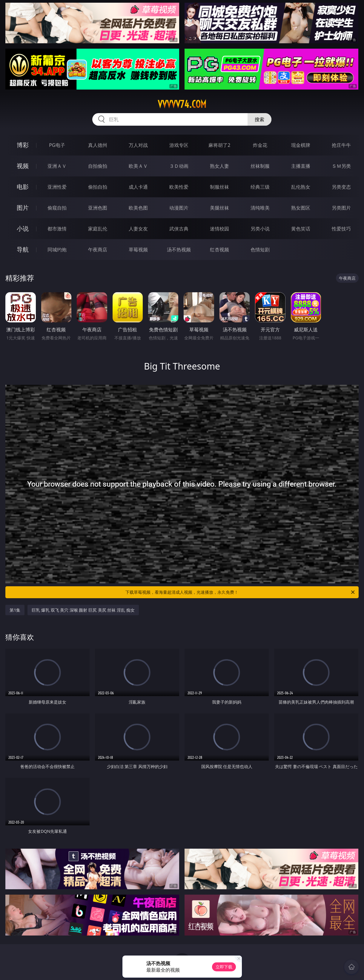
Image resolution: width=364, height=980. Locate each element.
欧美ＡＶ (138, 166)
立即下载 (224, 967)
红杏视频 (219, 250)
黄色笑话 (301, 229)
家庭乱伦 (98, 229)
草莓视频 (138, 250)
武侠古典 (179, 229)
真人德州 (98, 145)
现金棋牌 (301, 145)
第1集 (15, 610)
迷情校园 (219, 229)
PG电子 (57, 145)
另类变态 (341, 187)
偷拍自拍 (98, 187)
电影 (23, 187)
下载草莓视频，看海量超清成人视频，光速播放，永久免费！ (240, 592)
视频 (23, 166)
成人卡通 (138, 187)
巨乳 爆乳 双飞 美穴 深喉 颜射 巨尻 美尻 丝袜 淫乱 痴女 (83, 610)
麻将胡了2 (219, 145)
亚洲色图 (98, 208)
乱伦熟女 (301, 187)
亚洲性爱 (57, 187)
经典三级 (260, 187)
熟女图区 (301, 208)
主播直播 (301, 166)
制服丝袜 (219, 187)
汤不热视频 (179, 250)
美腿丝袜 (219, 208)
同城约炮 (57, 250)
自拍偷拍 (98, 166)
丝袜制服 (260, 166)
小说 (23, 229)
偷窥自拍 (57, 208)
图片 (23, 208)
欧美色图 (138, 208)
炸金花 (260, 145)
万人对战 (138, 145)
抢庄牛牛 (341, 145)
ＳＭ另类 (341, 166)
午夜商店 (98, 250)
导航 (23, 249)
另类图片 (341, 208)
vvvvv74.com (182, 104)
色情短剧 (260, 250)
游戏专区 (179, 145)
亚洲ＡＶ (57, 166)
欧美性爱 (179, 187)
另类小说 (260, 229)
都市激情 (57, 229)
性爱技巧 (341, 229)
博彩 (23, 145)
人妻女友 (138, 229)
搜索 (259, 119)
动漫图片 (179, 208)
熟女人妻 (219, 166)
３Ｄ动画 (179, 166)
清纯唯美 (260, 208)
